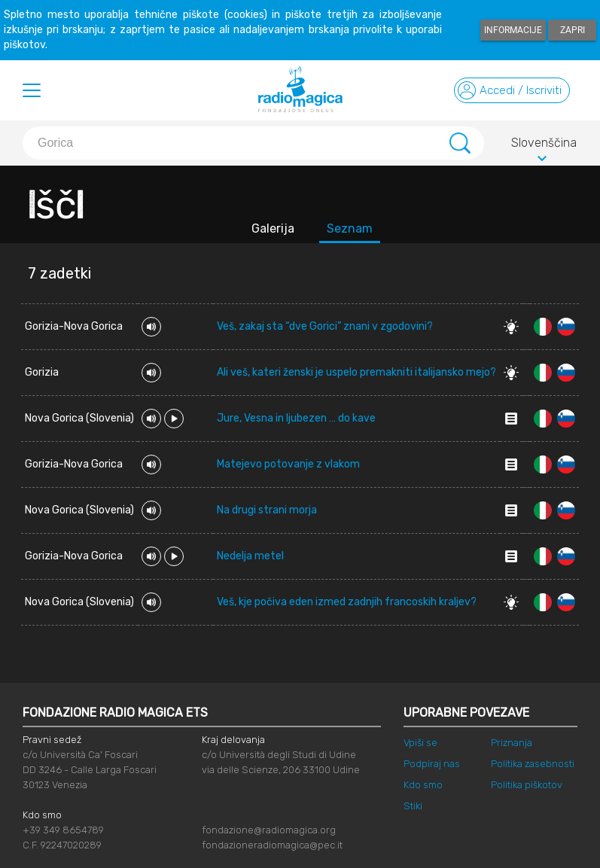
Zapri (573, 30)
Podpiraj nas (432, 764)
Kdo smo (423, 785)
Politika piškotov (527, 785)
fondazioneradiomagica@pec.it (272, 845)
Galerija (273, 228)
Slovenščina (544, 145)
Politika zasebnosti (533, 764)
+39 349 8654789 (63, 830)
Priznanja (512, 743)
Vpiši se (420, 743)
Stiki (413, 806)
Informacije (513, 30)
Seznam (350, 228)
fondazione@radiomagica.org (269, 830)
